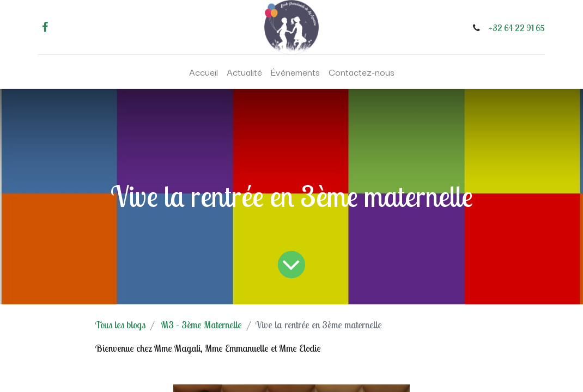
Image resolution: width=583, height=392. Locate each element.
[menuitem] (204, 72)
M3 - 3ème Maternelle (202, 325)
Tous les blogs (120, 325)
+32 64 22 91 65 (517, 28)
